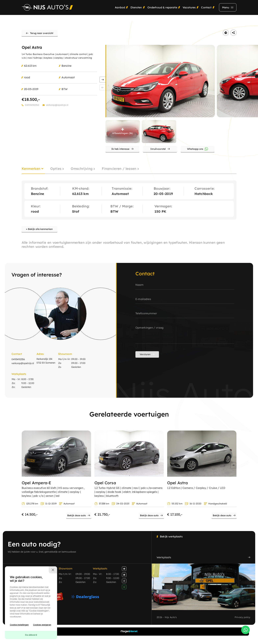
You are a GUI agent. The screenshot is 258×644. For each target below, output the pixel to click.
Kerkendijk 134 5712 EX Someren (47, 368)
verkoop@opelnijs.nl (58, 107)
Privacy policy (242, 623)
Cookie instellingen (19, 625)
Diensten (136, 11)
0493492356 (32, 107)
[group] (161, 84)
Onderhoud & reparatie (162, 11)
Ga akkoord (31, 635)
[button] (103, 82)
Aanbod (120, 11)
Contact (206, 11)
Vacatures (189, 11)
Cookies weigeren (42, 625)
